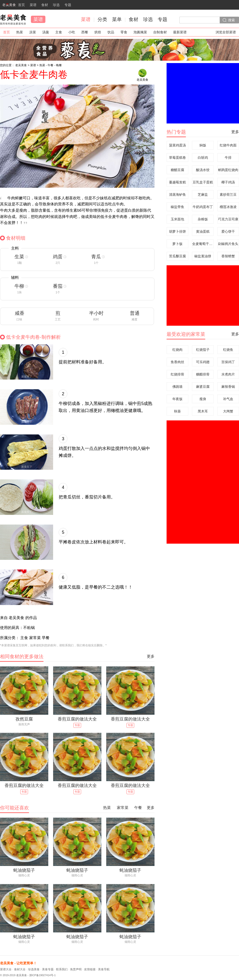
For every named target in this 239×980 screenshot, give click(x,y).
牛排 (228, 158)
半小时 (96, 313)
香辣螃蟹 (228, 256)
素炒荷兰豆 (228, 195)
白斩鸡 (203, 158)
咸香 (20, 313)
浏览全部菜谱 (226, 32)
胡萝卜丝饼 (177, 231)
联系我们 (62, 969)
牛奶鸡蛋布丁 (203, 207)
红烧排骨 (177, 374)
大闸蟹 (228, 411)
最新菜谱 (180, 32)
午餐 (50, 65)
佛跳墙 (177, 387)
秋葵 (177, 411)
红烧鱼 (228, 350)
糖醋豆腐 (177, 170)
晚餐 (59, 65)
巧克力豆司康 (228, 219)
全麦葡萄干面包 (203, 244)
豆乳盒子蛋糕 (203, 182)
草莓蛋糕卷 (177, 158)
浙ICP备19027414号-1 (42, 975)
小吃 (72, 32)
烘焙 (98, 32)
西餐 (85, 32)
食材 (45, 5)
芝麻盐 (203, 195)
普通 (135, 313)
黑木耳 (203, 411)
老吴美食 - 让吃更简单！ (18, 963)
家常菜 (123, 808)
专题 (68, 5)
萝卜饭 (177, 244)
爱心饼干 (228, 231)
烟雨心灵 (24, 875)
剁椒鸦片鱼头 (228, 244)
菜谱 (33, 5)
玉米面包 (177, 219)
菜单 (117, 19)
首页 (12, 6)
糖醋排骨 (203, 374)
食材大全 (20, 969)
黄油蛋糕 (203, 231)
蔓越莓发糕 (177, 182)
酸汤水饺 (203, 170)
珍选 (56, 5)
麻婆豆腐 (203, 387)
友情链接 (90, 969)
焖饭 (203, 145)
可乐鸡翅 (203, 362)
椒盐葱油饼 (203, 256)
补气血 (228, 399)
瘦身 (203, 399)
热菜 (20, 32)
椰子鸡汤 (228, 182)
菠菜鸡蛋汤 (177, 145)
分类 (102, 19)
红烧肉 (177, 350)
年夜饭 (177, 399)
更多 (151, 656)
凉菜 (33, 32)
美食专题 (48, 969)
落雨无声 (24, 724)
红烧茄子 (203, 350)
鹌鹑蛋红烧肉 (228, 170)
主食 (59, 32)
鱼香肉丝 (177, 362)
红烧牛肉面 (228, 145)
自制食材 (160, 32)
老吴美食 (13, 19)
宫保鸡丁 (228, 362)
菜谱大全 (6, 969)
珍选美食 (34, 969)
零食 (124, 32)
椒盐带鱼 (177, 207)
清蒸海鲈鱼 (177, 195)
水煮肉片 (228, 374)
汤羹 (46, 32)
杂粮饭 (203, 219)
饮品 (111, 32)
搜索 (232, 20)
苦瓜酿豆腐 (177, 256)
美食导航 (104, 969)
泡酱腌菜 (140, 32)
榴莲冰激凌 (228, 207)
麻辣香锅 (228, 387)
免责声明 (76, 969)
